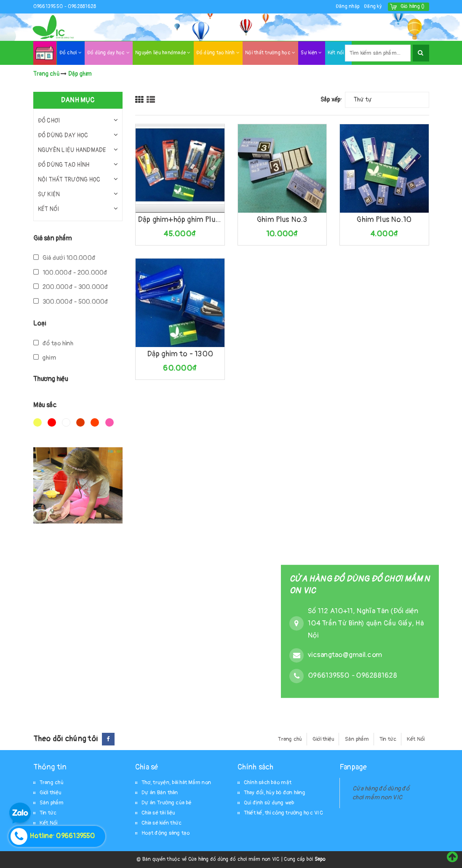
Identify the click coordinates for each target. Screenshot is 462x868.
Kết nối (338, 53)
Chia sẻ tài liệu (158, 813)
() (413, 7)
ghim (45, 358)
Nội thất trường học (270, 53)
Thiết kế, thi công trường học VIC (283, 813)
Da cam (95, 422)
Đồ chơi (71, 53)
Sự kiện (311, 53)
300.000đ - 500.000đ (71, 302)
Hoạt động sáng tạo (166, 833)
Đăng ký (373, 7)
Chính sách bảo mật (268, 783)
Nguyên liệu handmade (163, 53)
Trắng (66, 422)
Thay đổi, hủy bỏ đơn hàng (275, 793)
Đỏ (52, 422)
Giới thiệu (324, 739)
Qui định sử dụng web (269, 803)
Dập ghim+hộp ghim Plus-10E (180, 220)
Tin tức (388, 739)
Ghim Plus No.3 (282, 220)
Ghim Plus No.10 (384, 220)
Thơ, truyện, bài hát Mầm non (176, 783)
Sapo (320, 859)
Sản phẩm (357, 739)
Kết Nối (416, 739)
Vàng (37, 422)
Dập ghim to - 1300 (180, 354)
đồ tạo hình (53, 343)
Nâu (80, 422)
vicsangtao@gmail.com (345, 655)
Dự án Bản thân (160, 793)
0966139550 (49, 7)
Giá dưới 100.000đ (65, 258)
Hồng (109, 422)
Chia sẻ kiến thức (162, 823)
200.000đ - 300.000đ (71, 287)
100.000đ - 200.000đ (71, 273)
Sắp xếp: (331, 100)
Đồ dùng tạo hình (218, 53)
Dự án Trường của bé (167, 803)
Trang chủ (290, 739)
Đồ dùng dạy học (108, 53)
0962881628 (82, 7)
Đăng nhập (348, 7)
